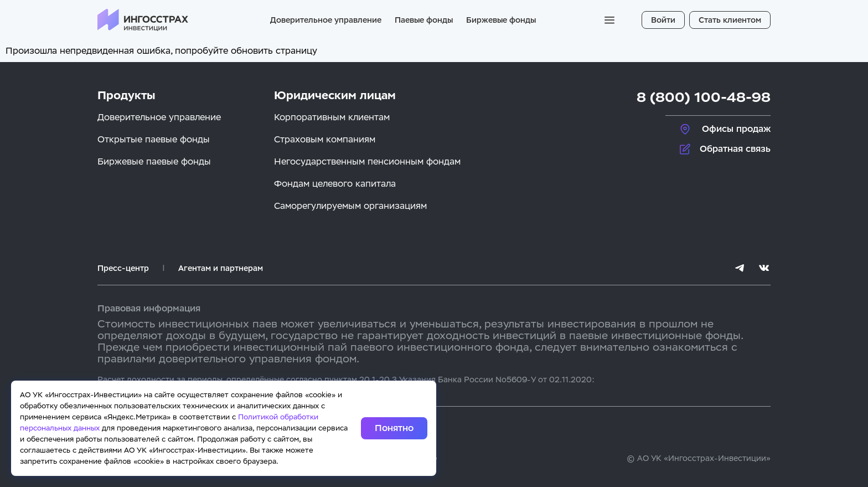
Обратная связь (735, 149)
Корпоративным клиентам (332, 117)
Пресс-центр (123, 268)
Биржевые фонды (501, 20)
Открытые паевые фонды (154, 139)
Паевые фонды (424, 20)
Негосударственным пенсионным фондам (367, 162)
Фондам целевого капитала (335, 184)
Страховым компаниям (325, 139)
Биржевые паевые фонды (154, 162)
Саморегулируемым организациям (350, 206)
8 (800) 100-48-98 (704, 97)
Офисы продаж (736, 129)
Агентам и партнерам (221, 268)
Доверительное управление (326, 20)
